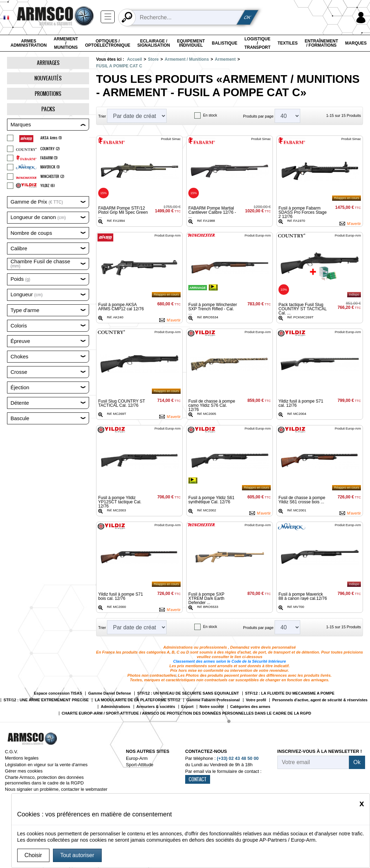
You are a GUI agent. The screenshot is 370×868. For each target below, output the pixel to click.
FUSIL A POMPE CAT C (119, 66)
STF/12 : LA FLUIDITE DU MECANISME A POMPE (290, 693)
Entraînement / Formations (321, 43)
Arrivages (48, 63)
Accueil (134, 59)
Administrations (115, 707)
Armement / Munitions (66, 43)
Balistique (225, 43)
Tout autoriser (77, 855)
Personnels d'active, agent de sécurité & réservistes (320, 700)
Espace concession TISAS (58, 693)
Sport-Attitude (140, 765)
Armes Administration (29, 43)
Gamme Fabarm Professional (213, 700)
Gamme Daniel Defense (109, 693)
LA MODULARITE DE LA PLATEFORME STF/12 (137, 700)
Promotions (48, 94)
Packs (48, 109)
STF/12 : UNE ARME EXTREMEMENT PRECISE (46, 700)
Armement (225, 59)
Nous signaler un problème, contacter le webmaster (56, 789)
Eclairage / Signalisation (154, 43)
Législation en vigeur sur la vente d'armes (46, 765)
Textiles (287, 43)
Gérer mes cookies (24, 771)
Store (153, 59)
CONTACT (198, 779)
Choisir (33, 855)
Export (187, 707)
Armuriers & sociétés (156, 707)
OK (248, 17)
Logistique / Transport (258, 43)
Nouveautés (48, 78)
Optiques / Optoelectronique (107, 43)
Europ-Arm (137, 758)
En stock (210, 115)
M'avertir (354, 224)
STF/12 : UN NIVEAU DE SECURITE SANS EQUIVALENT (188, 693)
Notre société (212, 707)
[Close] (362, 803)
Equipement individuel (191, 43)
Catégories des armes (250, 707)
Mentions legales (22, 758)
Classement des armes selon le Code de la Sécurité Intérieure (230, 661)
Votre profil (256, 700)
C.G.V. (11, 752)
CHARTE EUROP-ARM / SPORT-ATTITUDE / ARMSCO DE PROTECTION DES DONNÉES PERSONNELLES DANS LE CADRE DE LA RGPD (187, 713)
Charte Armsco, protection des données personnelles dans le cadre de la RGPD (44, 780)
